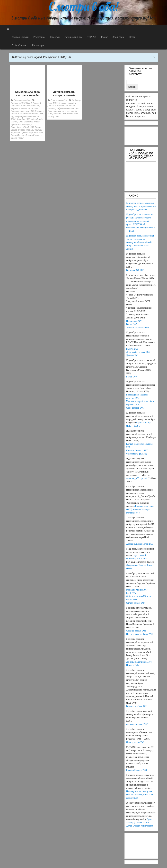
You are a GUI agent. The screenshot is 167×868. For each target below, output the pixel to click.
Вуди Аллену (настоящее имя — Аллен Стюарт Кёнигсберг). (140, 823)
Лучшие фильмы (73, 37)
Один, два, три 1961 (135, 742)
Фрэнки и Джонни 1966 (32, 133)
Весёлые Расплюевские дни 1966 (27, 114)
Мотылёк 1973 (133, 513)
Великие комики (20, 37)
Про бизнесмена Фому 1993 (139, 634)
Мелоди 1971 (60, 114)
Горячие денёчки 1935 (137, 706)
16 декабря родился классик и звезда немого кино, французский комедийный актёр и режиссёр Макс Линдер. (140, 242)
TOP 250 (92, 37)
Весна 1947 (132, 324)
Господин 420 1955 (135, 270)
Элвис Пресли (18, 135)
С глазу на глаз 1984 (136, 603)
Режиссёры (39, 37)
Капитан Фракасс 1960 (138, 450)
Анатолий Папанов (30, 106)
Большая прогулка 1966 (22, 111)
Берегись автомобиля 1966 (24, 108)
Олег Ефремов (26, 122)
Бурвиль (39, 111)
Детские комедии (67, 103)
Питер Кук (27, 125)
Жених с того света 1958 (138, 328)
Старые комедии (22, 100)
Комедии (55, 37)
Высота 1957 (132, 349)
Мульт (104, 37)
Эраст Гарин (17, 138)
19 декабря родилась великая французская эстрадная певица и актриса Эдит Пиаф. (141, 206)
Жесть (132, 37)
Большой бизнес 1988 (136, 770)
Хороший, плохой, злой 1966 (140, 544)
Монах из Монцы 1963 (137, 590)
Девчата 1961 (132, 355)
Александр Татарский (137, 478)
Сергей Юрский (26, 130)
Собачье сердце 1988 (136, 631)
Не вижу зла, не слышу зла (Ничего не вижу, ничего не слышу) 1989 (140, 795)
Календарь (38, 45)
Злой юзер (118, 37)
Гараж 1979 (132, 377)
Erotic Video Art (19, 45)
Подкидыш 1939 (134, 321)
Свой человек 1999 (135, 408)
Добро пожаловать (65, 108)
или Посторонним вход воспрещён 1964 (63, 111)
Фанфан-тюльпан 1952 (137, 724)
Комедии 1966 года (26, 119)
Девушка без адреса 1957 (138, 352)
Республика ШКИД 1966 (22, 127)
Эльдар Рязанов (33, 135)
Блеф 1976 (131, 593)
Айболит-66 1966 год (21, 103)
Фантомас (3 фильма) (137, 454)
